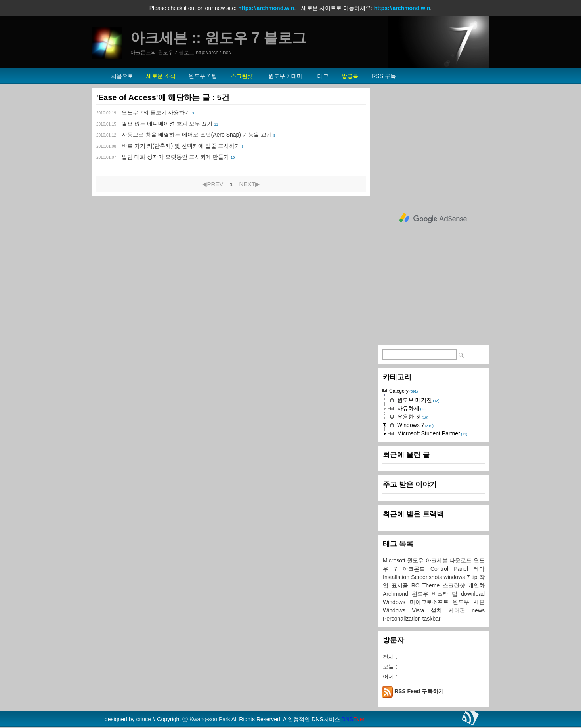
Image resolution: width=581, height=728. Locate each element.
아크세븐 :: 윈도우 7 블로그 (218, 38)
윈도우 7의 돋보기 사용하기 (156, 112)
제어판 (460, 610)
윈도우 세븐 (469, 602)
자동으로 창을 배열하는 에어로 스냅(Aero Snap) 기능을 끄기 (197, 135)
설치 (440, 610)
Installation (397, 577)
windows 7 (458, 577)
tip (475, 577)
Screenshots (427, 577)
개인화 (476, 585)
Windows (396, 602)
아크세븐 (438, 560)
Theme (433, 585)
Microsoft (395, 560)
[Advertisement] (433, 218)
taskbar (432, 619)
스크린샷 (455, 585)
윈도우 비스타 (432, 594)
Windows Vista (407, 610)
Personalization (403, 619)
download (473, 594)
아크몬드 (417, 569)
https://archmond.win (266, 8)
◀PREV (213, 184)
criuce (143, 719)
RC (417, 585)
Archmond (397, 594)
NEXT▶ (250, 184)
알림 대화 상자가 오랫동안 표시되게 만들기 (175, 157)
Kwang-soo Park (210, 719)
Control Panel (452, 569)
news (478, 610)
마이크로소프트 (431, 602)
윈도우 (416, 560)
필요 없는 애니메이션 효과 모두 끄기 (167, 124)
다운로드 (462, 560)
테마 (479, 569)
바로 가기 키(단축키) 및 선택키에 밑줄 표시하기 (181, 146)
